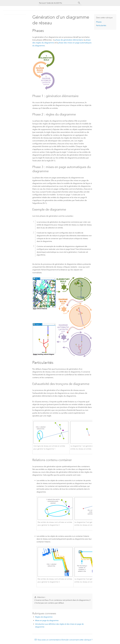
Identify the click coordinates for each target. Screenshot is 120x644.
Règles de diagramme (44, 617)
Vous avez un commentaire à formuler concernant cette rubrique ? (65, 640)
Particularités (101, 25)
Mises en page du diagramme (47, 620)
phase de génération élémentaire (69, 40)
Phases (99, 22)
